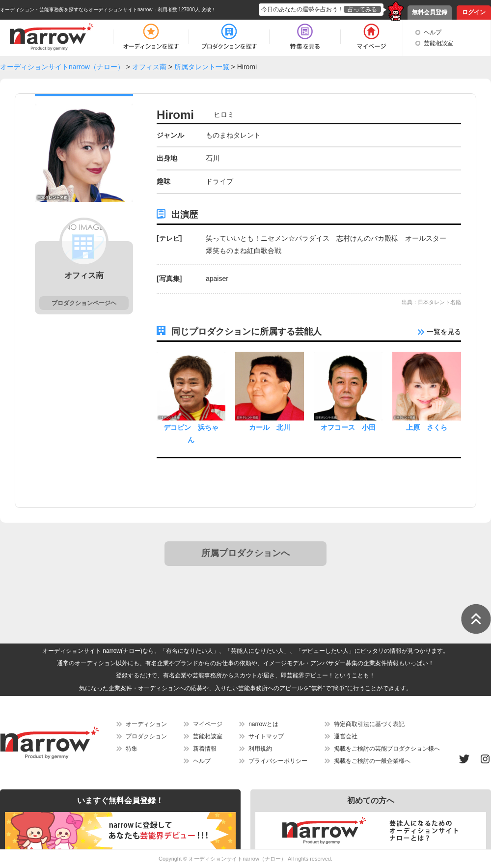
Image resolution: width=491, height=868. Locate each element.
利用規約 (260, 749)
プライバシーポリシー (278, 761)
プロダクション (146, 736)
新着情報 (205, 749)
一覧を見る (439, 332)
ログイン (474, 12)
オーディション (146, 724)
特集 (132, 749)
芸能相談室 (438, 43)
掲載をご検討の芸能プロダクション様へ (387, 749)
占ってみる (362, 9)
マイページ (208, 724)
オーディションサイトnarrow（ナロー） (237, 859)
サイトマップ (266, 736)
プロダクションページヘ (84, 303)
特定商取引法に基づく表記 (369, 724)
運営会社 (346, 736)
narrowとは (263, 724)
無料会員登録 (430, 12)
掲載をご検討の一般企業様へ (372, 761)
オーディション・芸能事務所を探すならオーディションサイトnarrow (76, 10)
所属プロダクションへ (245, 553)
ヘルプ (433, 32)
